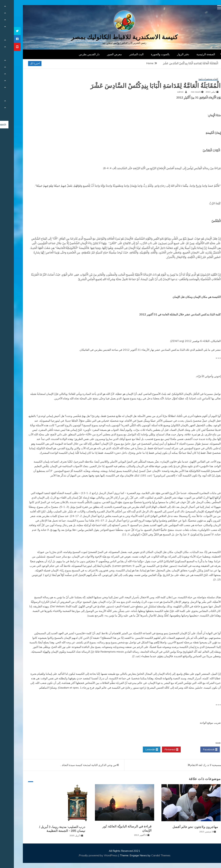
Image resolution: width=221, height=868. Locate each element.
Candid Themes (147, 855)
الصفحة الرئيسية (192, 54)
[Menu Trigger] (205, 7)
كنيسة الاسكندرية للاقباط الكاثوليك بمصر (111, 37)
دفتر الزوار (169, 54)
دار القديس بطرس (75, 54)
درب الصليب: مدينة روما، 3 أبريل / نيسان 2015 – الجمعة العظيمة (48, 829)
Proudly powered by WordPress (85, 855)
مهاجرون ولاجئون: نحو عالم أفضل (181, 827)
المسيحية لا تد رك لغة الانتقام (192, 765)
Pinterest (157, 750)
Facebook (196, 750)
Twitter (177, 750)
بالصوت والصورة (146, 54)
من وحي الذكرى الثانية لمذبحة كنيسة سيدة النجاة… (74, 765)
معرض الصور (101, 54)
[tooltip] (3, 31)
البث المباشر (123, 54)
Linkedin (138, 750)
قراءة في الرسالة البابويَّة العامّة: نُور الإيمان (113, 828)
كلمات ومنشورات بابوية (194, 79)
